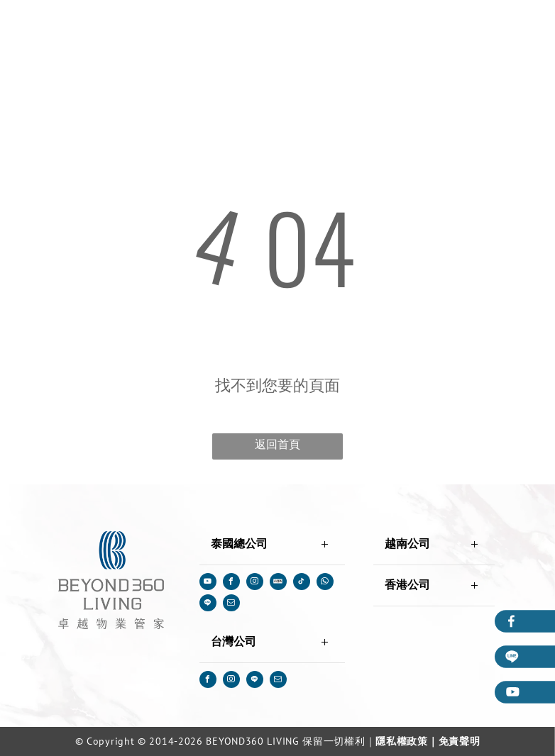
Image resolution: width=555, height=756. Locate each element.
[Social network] (278, 583)
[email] (231, 605)
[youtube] (208, 583)
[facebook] (231, 583)
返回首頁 (277, 444)
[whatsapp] (325, 583)
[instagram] (255, 583)
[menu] (524, 29)
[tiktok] (302, 583)
